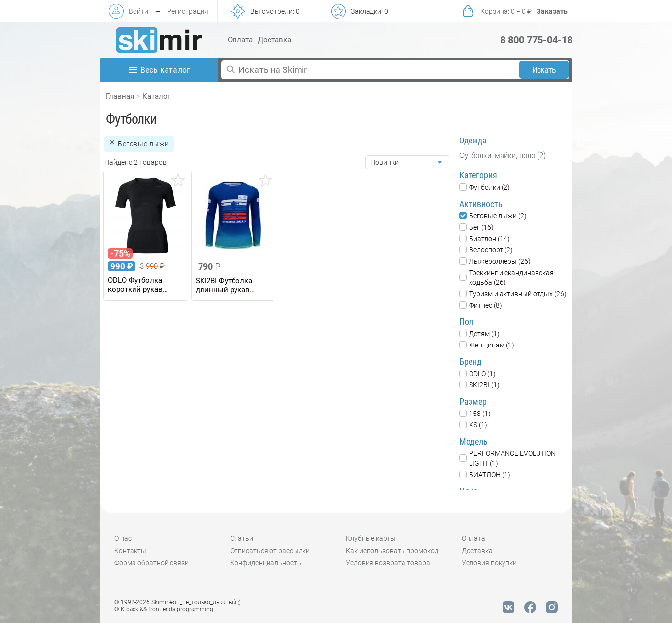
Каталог (156, 96)
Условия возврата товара (388, 563)
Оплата (240, 40)
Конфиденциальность (266, 563)
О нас (123, 538)
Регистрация (188, 11)
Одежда (473, 140)
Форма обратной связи (151, 563)
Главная (120, 96)
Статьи (242, 538)
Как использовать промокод (392, 551)
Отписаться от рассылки (270, 551)
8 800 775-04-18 (536, 40)
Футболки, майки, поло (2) (503, 155)
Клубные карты (371, 538)
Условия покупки (489, 563)
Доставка (274, 40)
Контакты (130, 551)
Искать (544, 70)
